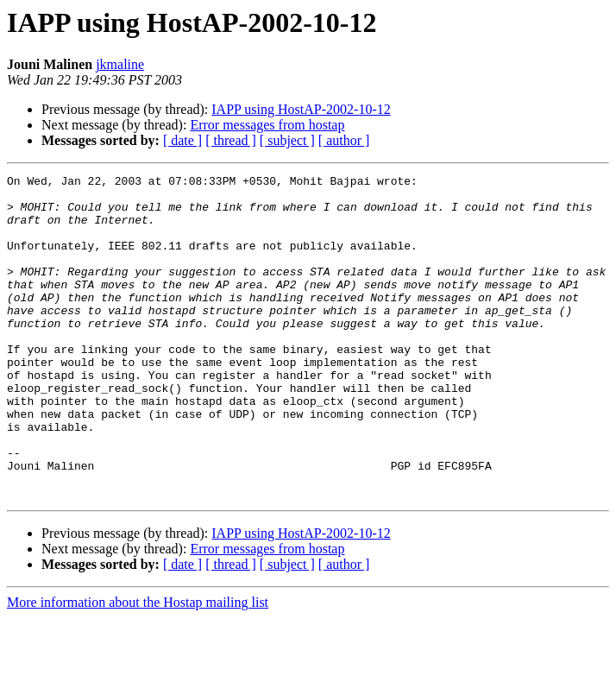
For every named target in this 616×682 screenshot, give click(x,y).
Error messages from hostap (267, 125)
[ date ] (182, 140)
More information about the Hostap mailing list (138, 667)
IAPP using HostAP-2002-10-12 (301, 109)
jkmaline (120, 64)
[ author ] (344, 140)
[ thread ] (231, 140)
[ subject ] (287, 140)
